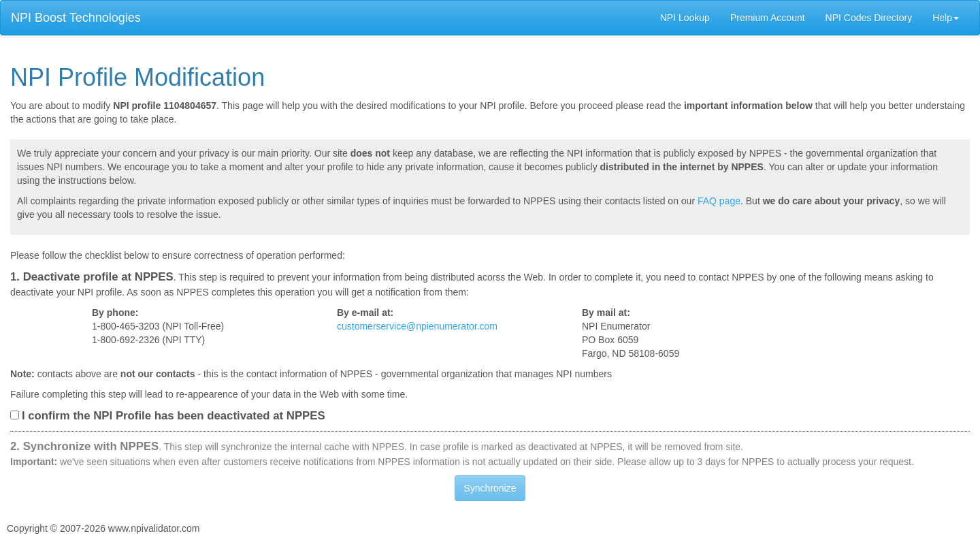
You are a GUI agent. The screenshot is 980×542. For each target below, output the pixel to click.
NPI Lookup (685, 18)
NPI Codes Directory (869, 18)
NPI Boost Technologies (76, 18)
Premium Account (768, 18)
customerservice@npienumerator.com (417, 326)
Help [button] (946, 18)
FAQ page (719, 201)
